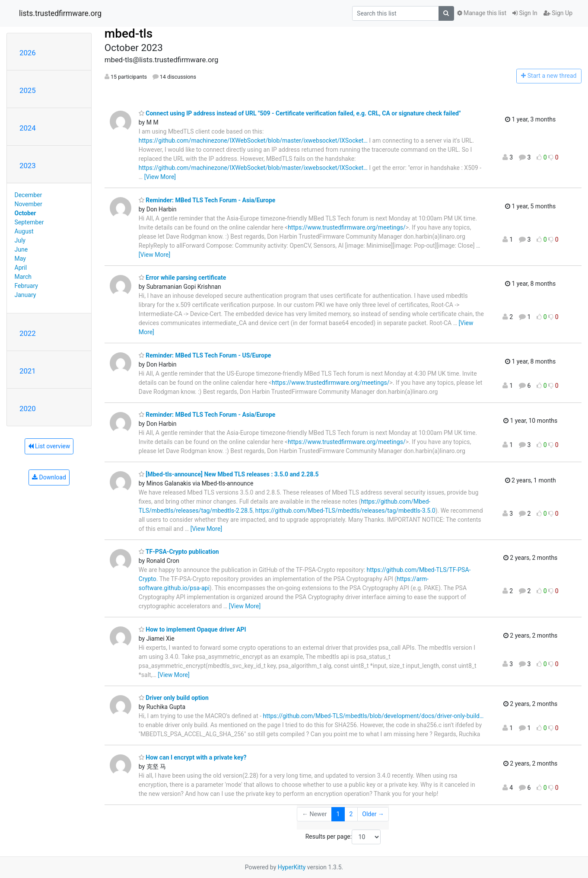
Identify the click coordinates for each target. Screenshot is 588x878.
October (25, 213)
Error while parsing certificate (183, 278)
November (29, 204)
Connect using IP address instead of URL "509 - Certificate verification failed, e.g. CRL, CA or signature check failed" (300, 113)
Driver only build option (174, 698)
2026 (28, 53)
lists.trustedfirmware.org (60, 13)
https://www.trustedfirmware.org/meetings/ (347, 227)
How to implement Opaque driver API (192, 629)
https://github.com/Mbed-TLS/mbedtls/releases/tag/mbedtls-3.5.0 (345, 511)
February (26, 286)
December (29, 195)
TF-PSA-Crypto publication (179, 552)
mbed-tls (129, 34)
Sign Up (558, 13)
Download (49, 477)
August (24, 231)
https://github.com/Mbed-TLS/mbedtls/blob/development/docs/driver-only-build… (373, 716)
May (20, 259)
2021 (28, 371)
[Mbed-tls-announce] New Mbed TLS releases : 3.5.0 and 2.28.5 (229, 474)
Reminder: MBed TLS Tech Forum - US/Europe (205, 355)
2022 (28, 333)
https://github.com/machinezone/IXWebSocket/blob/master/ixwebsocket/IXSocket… (253, 140)
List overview (49, 446)
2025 (28, 90)
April (21, 268)
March (23, 277)
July (20, 240)
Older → (373, 814)
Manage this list (482, 13)
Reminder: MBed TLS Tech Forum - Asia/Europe (207, 200)
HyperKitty (292, 867)
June (21, 249)
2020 (28, 409)
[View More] (160, 177)
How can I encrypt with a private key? (193, 757)
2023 (28, 166)
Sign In (525, 13)
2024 (28, 128)
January (25, 295)
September (29, 222)
